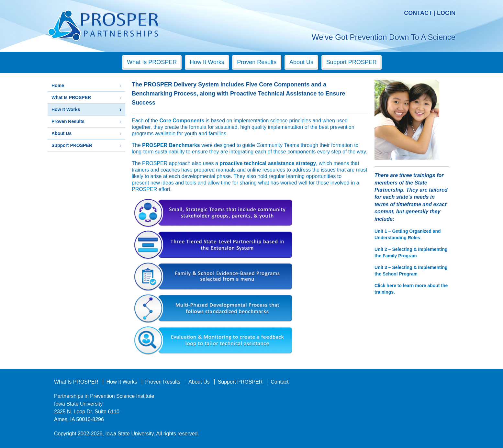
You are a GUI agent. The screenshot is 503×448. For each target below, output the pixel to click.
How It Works (207, 62)
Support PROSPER (352, 62)
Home (58, 85)
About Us (301, 62)
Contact (418, 13)
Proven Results (257, 62)
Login (446, 13)
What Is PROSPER (152, 62)
